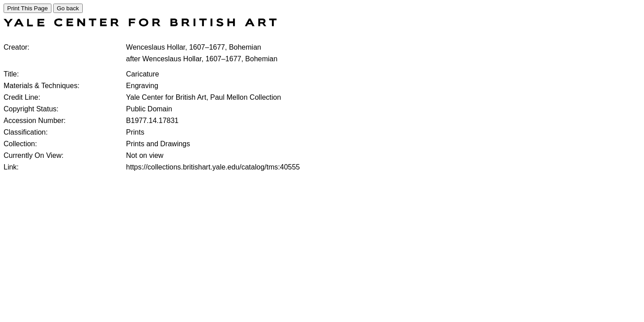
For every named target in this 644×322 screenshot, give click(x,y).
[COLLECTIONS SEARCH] (140, 24)
